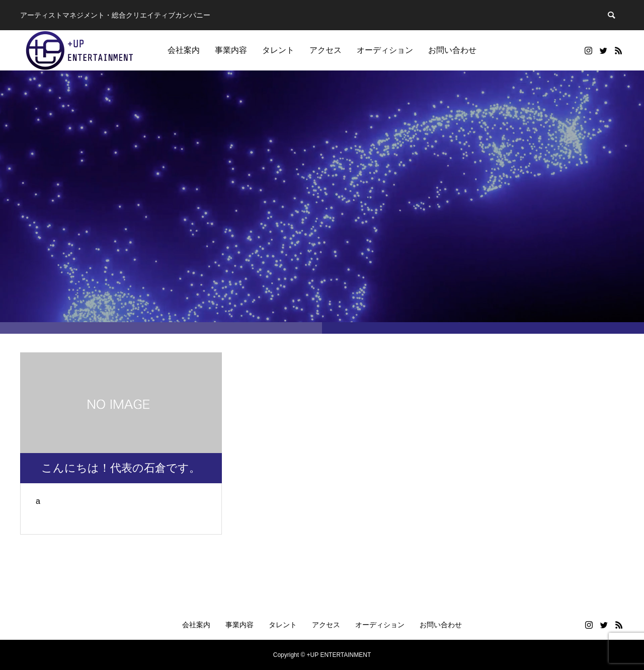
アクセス (326, 50)
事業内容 (231, 50)
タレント (278, 50)
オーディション (385, 50)
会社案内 (184, 50)
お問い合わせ (452, 50)
